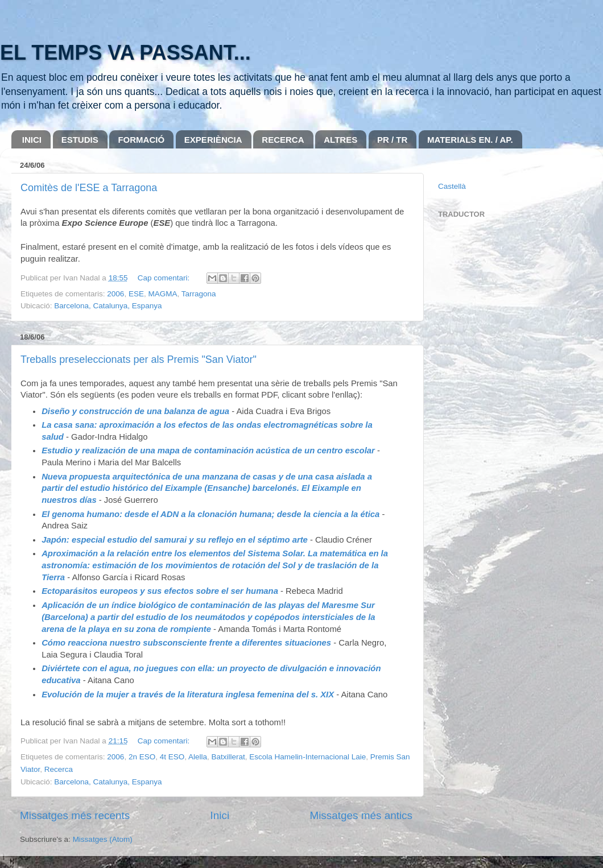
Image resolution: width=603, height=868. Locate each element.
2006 (115, 294)
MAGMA (162, 294)
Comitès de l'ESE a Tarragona (89, 188)
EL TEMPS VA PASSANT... (125, 53)
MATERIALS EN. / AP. (470, 140)
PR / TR (392, 140)
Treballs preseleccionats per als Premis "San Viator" (139, 359)
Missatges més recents (75, 815)
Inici (220, 815)
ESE (136, 294)
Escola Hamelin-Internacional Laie (307, 757)
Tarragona (199, 294)
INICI (32, 140)
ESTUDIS (80, 140)
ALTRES (340, 140)
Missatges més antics (361, 815)
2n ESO (142, 757)
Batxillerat (228, 757)
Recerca (59, 769)
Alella (198, 757)
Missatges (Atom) (103, 839)
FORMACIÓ (141, 140)
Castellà (452, 186)
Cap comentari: (165, 278)
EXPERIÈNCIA (213, 140)
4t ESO (172, 757)
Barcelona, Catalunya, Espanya (108, 306)
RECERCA (283, 140)
